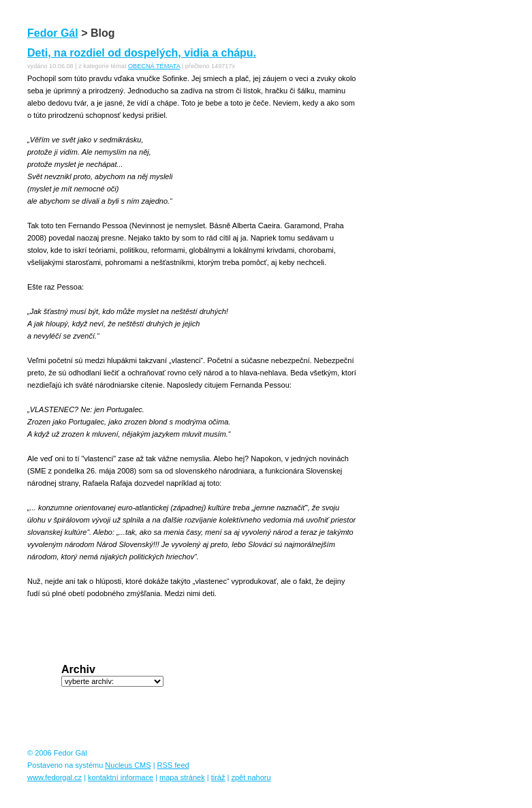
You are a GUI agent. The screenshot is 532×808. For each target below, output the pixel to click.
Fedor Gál (53, 33)
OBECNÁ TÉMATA (154, 66)
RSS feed (173, 765)
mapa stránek (182, 777)
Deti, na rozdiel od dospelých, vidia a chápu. (142, 53)
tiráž (218, 777)
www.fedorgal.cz (54, 777)
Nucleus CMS (128, 765)
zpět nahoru (251, 777)
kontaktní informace (121, 777)
